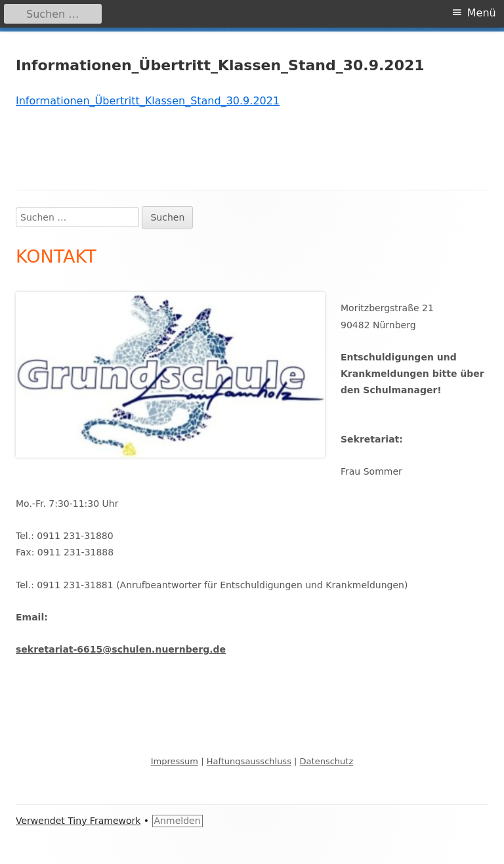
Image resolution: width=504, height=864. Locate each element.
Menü (482, 13)
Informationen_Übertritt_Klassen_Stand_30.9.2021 (148, 101)
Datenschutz (327, 761)
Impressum (175, 761)
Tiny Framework (104, 821)
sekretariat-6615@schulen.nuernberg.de (121, 649)
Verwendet (42, 821)
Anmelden (178, 821)
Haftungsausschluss (249, 761)
